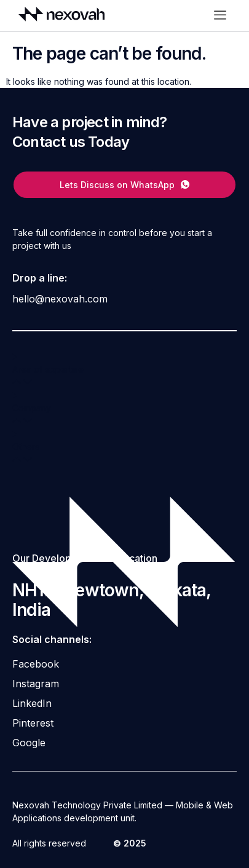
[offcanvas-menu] (220, 16)
